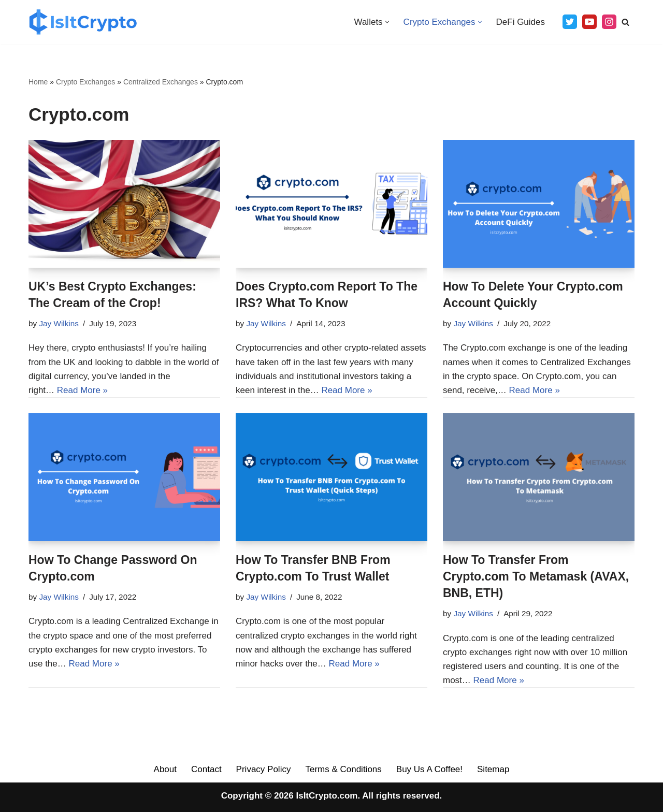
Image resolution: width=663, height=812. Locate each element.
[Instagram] (609, 22)
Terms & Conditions (343, 769)
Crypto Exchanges (85, 82)
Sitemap (493, 769)
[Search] (625, 22)
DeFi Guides (521, 22)
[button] (387, 22)
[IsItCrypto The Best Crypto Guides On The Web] (83, 22)
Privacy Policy (264, 769)
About (165, 769)
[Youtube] (589, 22)
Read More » (82, 390)
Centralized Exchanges (161, 82)
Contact (206, 769)
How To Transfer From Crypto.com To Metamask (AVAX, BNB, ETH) (536, 576)
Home (38, 82)
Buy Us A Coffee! (429, 769)
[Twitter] (570, 22)
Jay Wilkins (59, 323)
